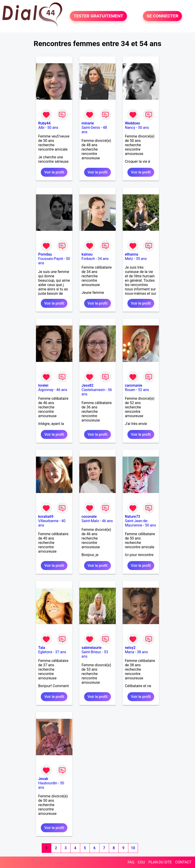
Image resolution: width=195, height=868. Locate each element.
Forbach (88, 259)
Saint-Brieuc (91, 652)
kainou (87, 254)
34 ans (103, 259)
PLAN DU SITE (160, 862)
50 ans (53, 128)
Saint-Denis (91, 128)
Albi (41, 128)
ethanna (132, 254)
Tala (42, 648)
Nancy (130, 128)
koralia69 (46, 517)
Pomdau (45, 254)
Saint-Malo (90, 521)
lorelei (43, 385)
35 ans (141, 259)
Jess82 (88, 385)
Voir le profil (54, 172)
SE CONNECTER (162, 16)
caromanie (134, 385)
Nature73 (132, 517)
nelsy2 (130, 648)
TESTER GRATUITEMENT (98, 16)
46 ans (62, 390)
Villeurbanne (48, 521)
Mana (129, 652)
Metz (129, 259)
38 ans (142, 652)
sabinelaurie (92, 648)
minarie (88, 123)
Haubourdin (48, 783)
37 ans (61, 652)
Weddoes (132, 123)
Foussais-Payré (51, 259)
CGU (141, 862)
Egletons (45, 652)
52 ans (143, 390)
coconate (89, 517)
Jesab (43, 779)
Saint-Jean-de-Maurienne (137, 523)
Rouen (130, 390)
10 (133, 848)
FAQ (131, 862)
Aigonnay (46, 390)
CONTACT (183, 862)
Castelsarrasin (93, 390)
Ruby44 (44, 123)
